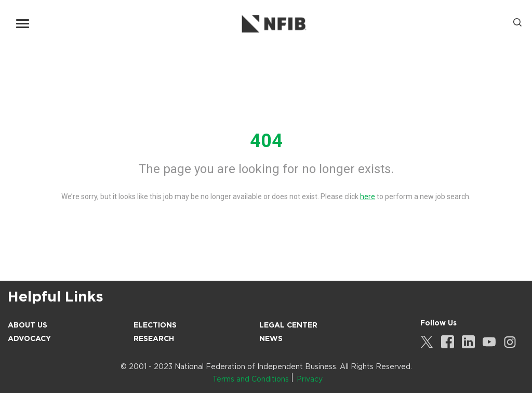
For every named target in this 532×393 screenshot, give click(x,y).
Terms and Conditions (251, 379)
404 (266, 141)
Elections (155, 325)
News (271, 338)
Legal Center (288, 325)
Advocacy (29, 338)
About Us (28, 325)
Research (154, 338)
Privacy (310, 379)
